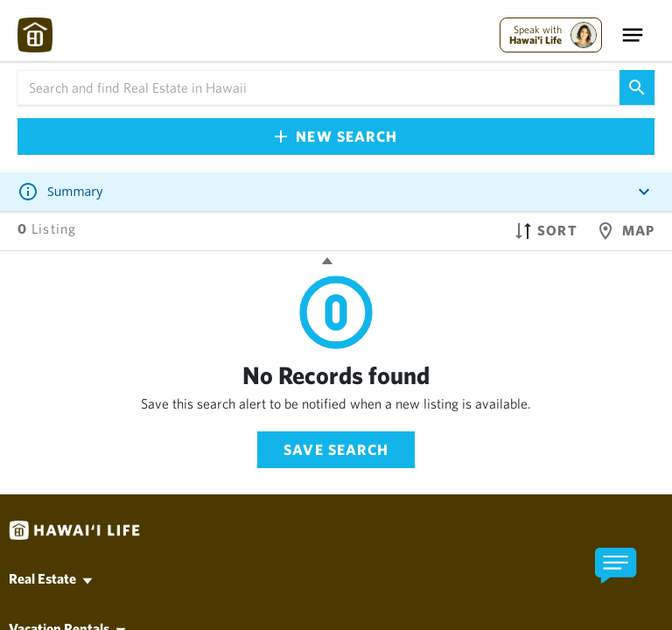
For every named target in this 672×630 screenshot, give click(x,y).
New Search (336, 136)
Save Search (336, 449)
